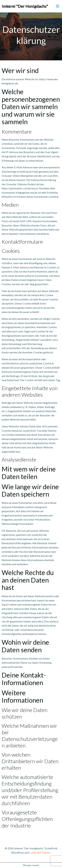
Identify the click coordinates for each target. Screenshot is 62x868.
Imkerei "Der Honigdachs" (25, 6)
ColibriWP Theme (40, 852)
